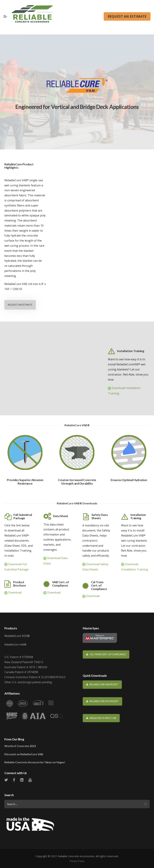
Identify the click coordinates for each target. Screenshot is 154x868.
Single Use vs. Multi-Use (101, 718)
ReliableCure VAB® (15, 644)
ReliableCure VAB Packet (102, 684)
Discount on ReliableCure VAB (24, 754)
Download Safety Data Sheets (95, 567)
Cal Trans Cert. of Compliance (106, 654)
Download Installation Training (124, 391)
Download (13, 592)
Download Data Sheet (55, 561)
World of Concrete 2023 (20, 746)
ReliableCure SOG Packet (103, 701)
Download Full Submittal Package (17, 567)
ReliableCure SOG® (17, 636)
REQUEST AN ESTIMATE (127, 16)
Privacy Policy (77, 861)
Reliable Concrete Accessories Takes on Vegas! (35, 762)
